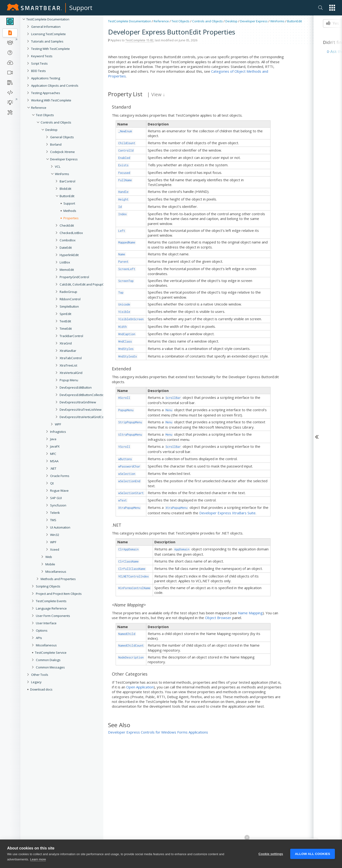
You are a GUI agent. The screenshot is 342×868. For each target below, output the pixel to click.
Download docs (41, 689)
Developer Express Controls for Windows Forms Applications (158, 732)
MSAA (54, 461)
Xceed (55, 549)
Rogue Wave (59, 491)
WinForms (277, 21)
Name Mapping (250, 613)
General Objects (62, 137)
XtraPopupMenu (129, 508)
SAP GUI (56, 498)
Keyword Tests (42, 56)
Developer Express (64, 159)
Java (53, 439)
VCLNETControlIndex (133, 576)
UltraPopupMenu (130, 435)
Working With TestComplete (51, 100)
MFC (53, 454)
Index (123, 214)
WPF (53, 542)
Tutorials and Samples (47, 41)
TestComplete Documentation (48, 19)
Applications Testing (46, 78)
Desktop (51, 130)
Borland (56, 144)
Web (49, 557)
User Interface (46, 623)
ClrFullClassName (132, 569)
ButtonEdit (294, 21)
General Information (46, 27)
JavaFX (55, 446)
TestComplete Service (51, 653)
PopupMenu (126, 410)
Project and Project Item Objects (59, 594)
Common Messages (50, 667)
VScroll (124, 447)
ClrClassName (128, 561)
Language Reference (51, 608)
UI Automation (60, 527)
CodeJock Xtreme (62, 152)
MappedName (127, 242)
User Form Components (53, 616)
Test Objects (45, 115)
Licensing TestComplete (48, 34)
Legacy (36, 682)
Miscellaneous (56, 572)
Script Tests (39, 63)
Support (81, 8)
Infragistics (58, 432)
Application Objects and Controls (55, 86)
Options (42, 630)
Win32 (55, 535)
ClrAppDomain (128, 549)
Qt (52, 483)
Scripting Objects (48, 586)
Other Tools (40, 675)
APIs (39, 638)
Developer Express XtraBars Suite (227, 513)
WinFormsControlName (134, 588)
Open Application (140, 687)
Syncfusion (58, 505)
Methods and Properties (58, 579)
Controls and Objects (56, 122)
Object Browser (218, 618)
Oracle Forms (60, 476)
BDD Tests (38, 71)
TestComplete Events (51, 601)
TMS (53, 520)
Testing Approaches (46, 93)
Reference (39, 108)
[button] (332, 8)
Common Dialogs (48, 660)
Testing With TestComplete (50, 49)
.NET (53, 468)
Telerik (55, 513)
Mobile (50, 564)
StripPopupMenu (130, 422)
